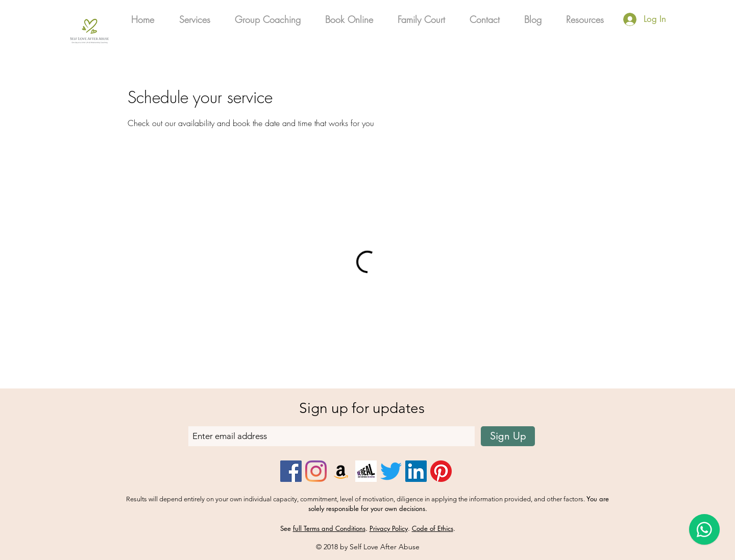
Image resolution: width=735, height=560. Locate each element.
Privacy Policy (389, 528)
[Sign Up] (508, 436)
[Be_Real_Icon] (366, 471)
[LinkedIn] (416, 471)
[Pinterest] (441, 471)
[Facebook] (291, 471)
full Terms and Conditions (329, 528)
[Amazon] (341, 471)
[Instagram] (316, 471)
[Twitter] (391, 471)
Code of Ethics (433, 528)
